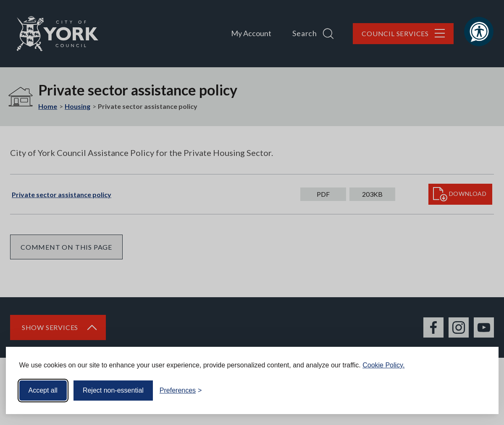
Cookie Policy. (383, 365)
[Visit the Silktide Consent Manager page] (480, 391)
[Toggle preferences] (181, 391)
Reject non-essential (113, 390)
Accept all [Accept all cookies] (43, 390)
